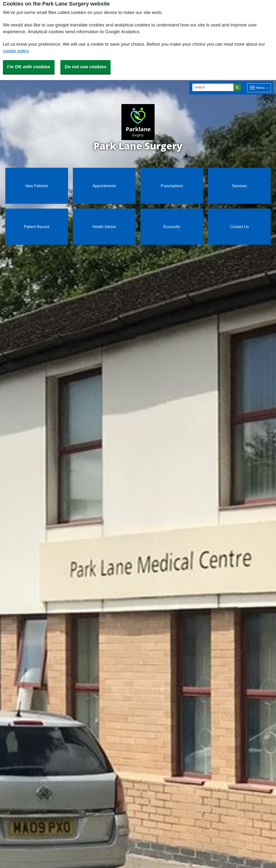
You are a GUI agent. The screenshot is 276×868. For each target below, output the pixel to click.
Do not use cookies (85, 67)
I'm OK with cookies (29, 67)
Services (239, 186)
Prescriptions (172, 186)
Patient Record (37, 227)
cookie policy (16, 51)
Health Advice (104, 227)
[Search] (213, 87)
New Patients (37, 186)
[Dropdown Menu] (259, 88)
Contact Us (239, 227)
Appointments (104, 186)
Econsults (172, 227)
